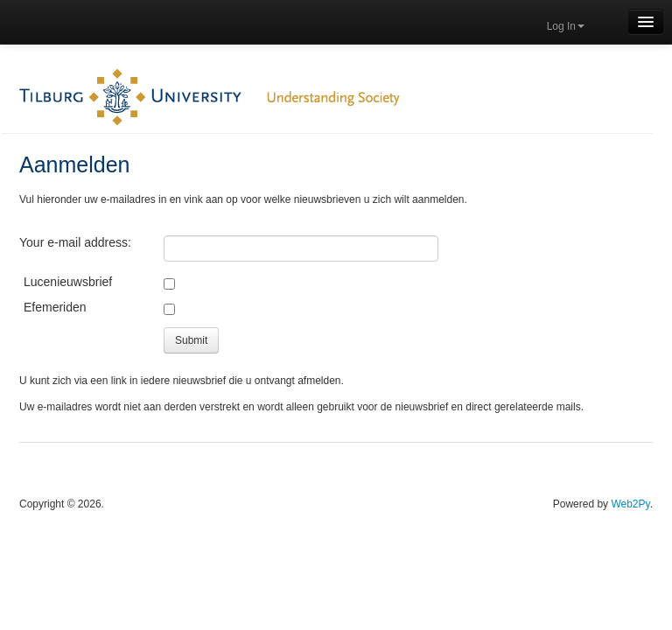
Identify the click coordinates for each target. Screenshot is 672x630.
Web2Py (630, 504)
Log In (566, 26)
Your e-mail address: (75, 242)
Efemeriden (55, 307)
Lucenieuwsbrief (68, 282)
